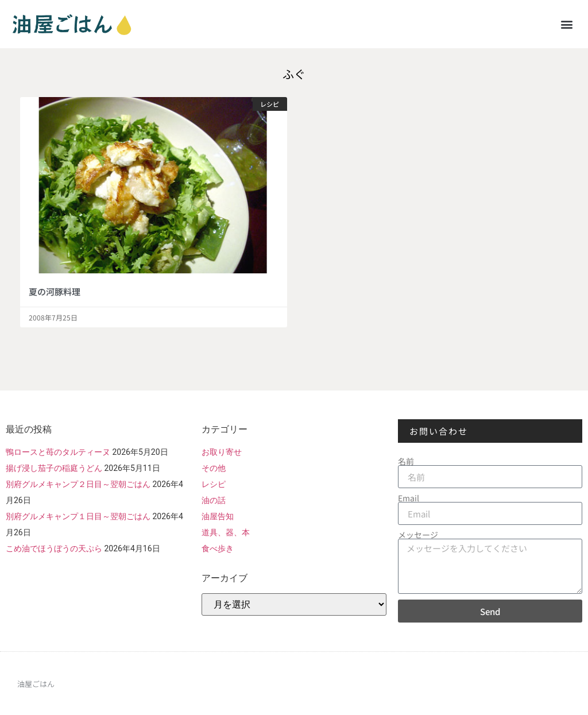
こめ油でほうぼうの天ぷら (54, 548)
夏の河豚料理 (55, 291)
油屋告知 (218, 516)
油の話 (214, 500)
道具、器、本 (226, 532)
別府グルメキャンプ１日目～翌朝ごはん (78, 516)
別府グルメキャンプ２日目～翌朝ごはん (78, 484)
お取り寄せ (222, 452)
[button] (567, 24)
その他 (214, 468)
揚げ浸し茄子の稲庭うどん (54, 468)
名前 (406, 461)
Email (409, 498)
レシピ (214, 484)
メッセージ (418, 535)
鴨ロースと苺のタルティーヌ (58, 452)
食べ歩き (218, 548)
